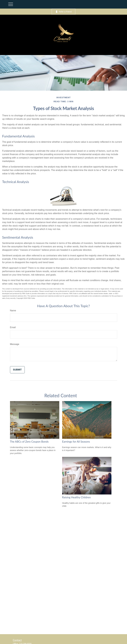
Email (13, 327)
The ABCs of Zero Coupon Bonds (29, 442)
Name (13, 311)
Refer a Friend (63, 12)
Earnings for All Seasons (76, 442)
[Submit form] (17, 370)
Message (15, 344)
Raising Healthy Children (76, 497)
